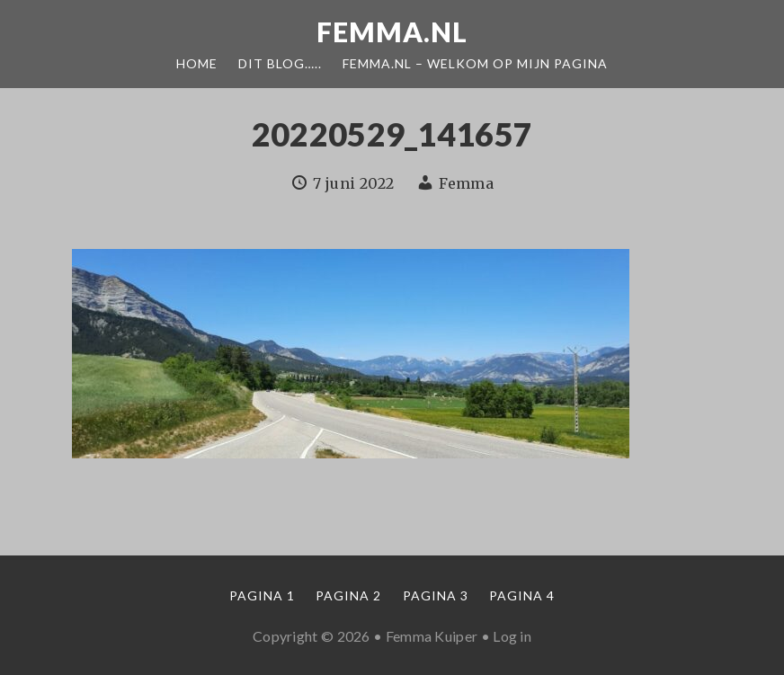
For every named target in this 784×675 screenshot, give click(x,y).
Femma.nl (392, 31)
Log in (512, 636)
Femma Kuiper (432, 636)
